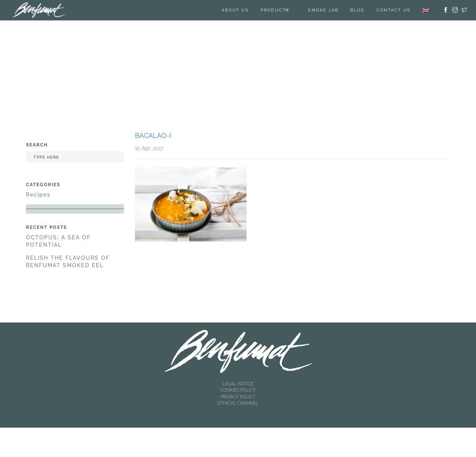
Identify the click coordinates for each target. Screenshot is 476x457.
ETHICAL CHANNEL (238, 403)
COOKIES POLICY (238, 390)
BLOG (357, 10)
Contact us (393, 10)
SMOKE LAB (323, 10)
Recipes (38, 195)
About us (235, 10)
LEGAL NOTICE (238, 384)
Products (275, 10)
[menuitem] (426, 10)
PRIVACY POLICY (238, 397)
